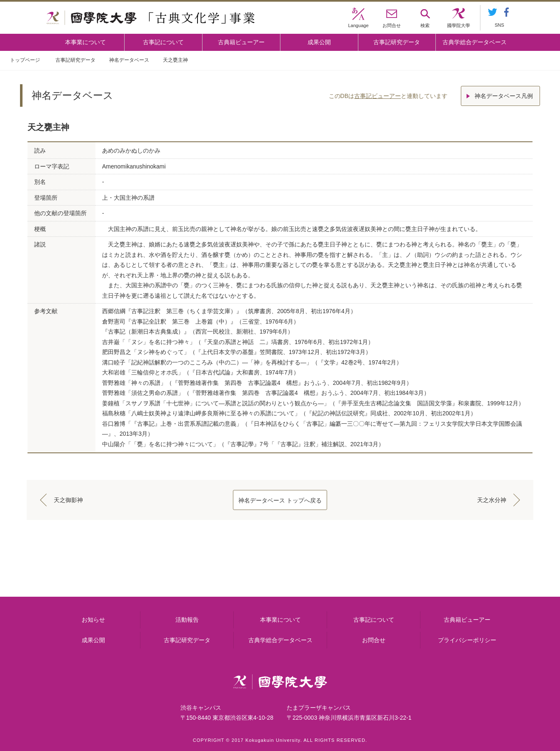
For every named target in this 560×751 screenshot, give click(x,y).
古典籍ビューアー (241, 42)
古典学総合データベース (475, 42)
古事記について (163, 42)
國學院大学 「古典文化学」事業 (151, 18)
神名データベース (129, 60)
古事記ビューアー (377, 96)
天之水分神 (492, 500)
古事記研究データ (397, 42)
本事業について (85, 42)
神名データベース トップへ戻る (280, 500)
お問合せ (374, 640)
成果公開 (319, 42)
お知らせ (93, 620)
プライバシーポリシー (467, 640)
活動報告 (187, 620)
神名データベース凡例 (504, 96)
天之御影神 (68, 500)
